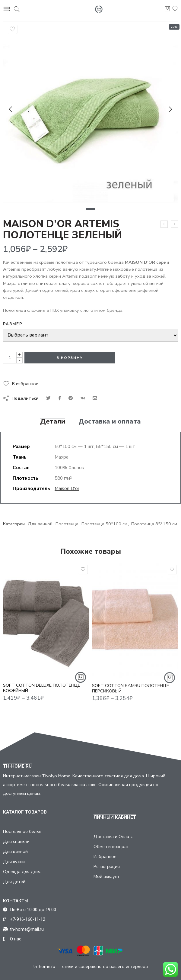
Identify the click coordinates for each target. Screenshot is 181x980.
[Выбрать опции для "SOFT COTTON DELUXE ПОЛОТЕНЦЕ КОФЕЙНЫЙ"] (81, 681)
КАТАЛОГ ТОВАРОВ (25, 812)
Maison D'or (67, 488)
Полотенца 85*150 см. (155, 524)
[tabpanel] (91, 113)
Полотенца (67, 524)
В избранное (25, 384)
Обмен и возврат (111, 846)
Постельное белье (22, 831)
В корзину (70, 358)
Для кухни (14, 862)
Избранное (105, 856)
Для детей (14, 882)
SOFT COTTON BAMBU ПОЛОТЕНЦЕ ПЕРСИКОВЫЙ (130, 693)
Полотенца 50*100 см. (105, 524)
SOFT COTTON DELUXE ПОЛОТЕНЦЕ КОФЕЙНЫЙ (42, 692)
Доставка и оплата (110, 422)
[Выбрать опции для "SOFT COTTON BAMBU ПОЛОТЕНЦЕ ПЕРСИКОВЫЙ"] (170, 682)
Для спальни (16, 841)
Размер (13, 324)
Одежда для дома (22, 872)
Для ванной (40, 524)
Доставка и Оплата (114, 837)
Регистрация (107, 866)
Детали (53, 422)
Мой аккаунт (106, 876)
